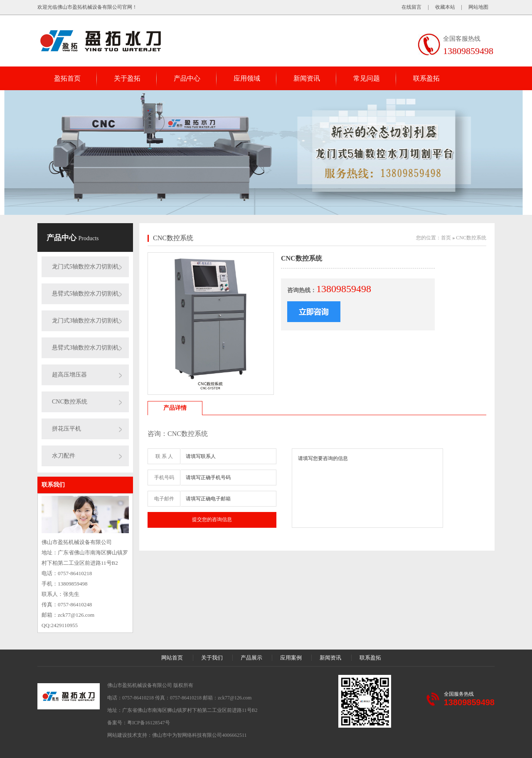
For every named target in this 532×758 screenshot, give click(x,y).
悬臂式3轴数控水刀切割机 (85, 348)
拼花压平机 (66, 429)
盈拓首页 (67, 78)
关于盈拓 (127, 78)
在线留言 (411, 7)
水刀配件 (64, 456)
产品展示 (251, 658)
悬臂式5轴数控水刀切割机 (85, 294)
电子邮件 (164, 499)
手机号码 (164, 477)
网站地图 (478, 7)
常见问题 (367, 78)
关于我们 (212, 658)
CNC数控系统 (70, 402)
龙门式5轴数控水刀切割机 (85, 267)
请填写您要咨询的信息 (367, 488)
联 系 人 (164, 456)
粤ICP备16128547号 (149, 723)
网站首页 (172, 658)
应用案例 (291, 658)
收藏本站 (445, 7)
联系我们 (53, 485)
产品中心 (187, 78)
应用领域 (247, 78)
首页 (446, 238)
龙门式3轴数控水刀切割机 (85, 321)
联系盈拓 (426, 78)
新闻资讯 (307, 78)
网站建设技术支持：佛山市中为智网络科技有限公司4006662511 (177, 735)
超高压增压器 (69, 375)
